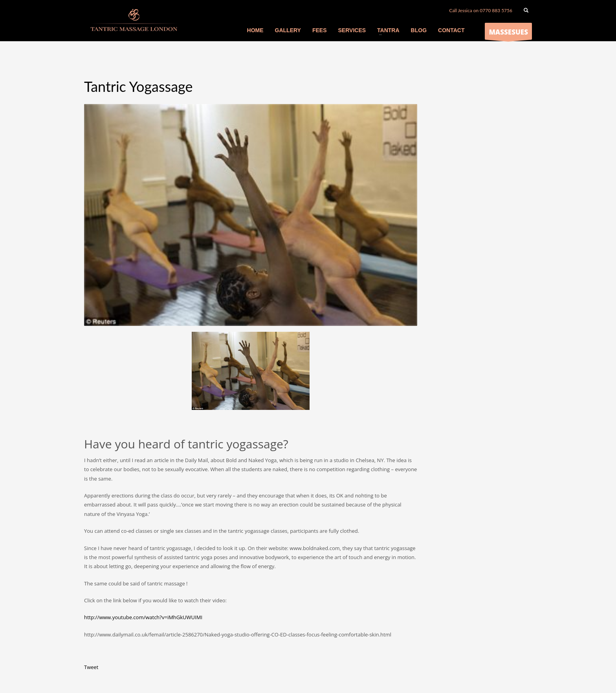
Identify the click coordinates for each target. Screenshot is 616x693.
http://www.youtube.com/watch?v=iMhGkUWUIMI (143, 617)
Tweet (91, 667)
